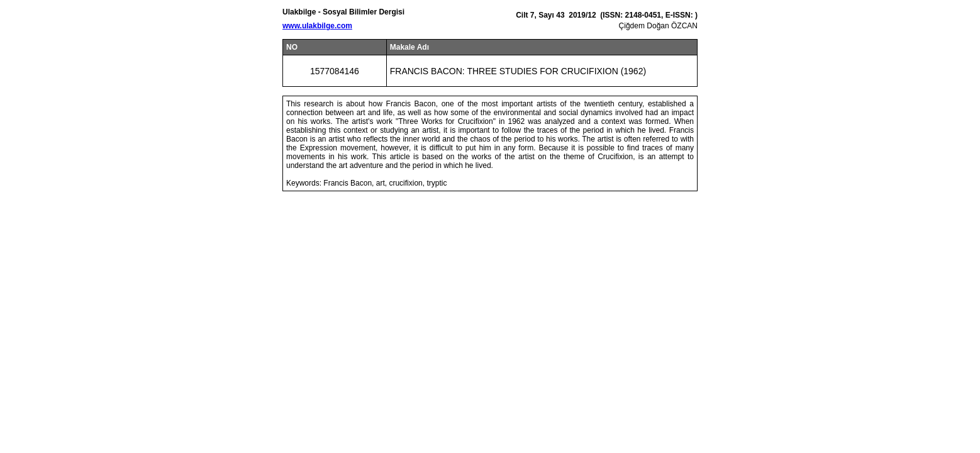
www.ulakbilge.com (317, 26)
